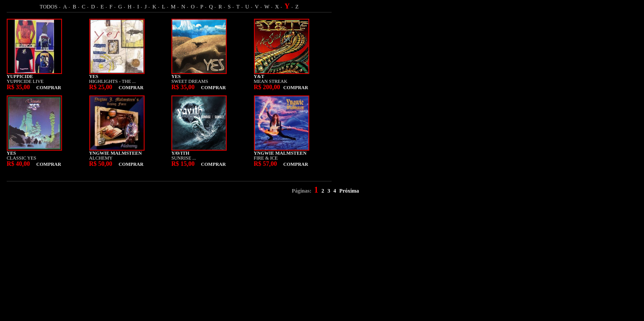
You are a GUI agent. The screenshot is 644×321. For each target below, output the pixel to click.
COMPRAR (49, 88)
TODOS (49, 7)
